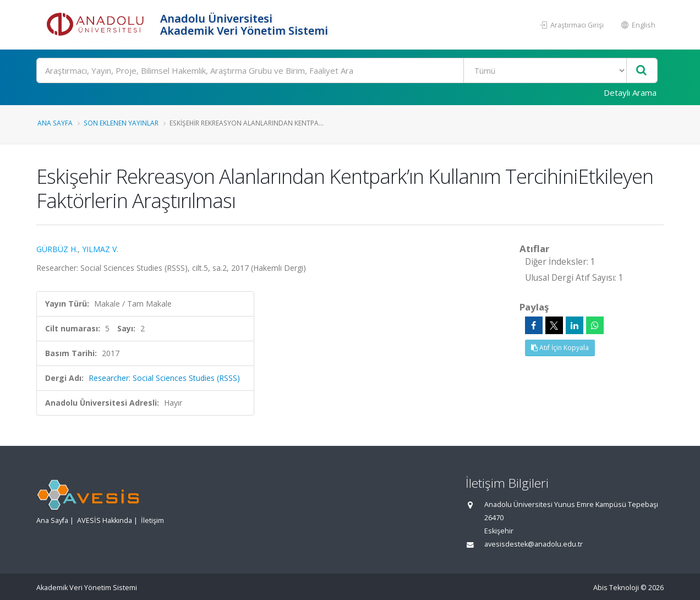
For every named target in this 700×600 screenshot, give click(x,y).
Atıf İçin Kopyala (560, 348)
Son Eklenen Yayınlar (121, 123)
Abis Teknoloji (616, 588)
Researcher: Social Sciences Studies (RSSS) (164, 378)
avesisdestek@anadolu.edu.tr (534, 544)
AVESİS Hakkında (105, 520)
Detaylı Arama (630, 92)
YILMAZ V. (100, 249)
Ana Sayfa (55, 123)
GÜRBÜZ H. (57, 249)
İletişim (152, 520)
